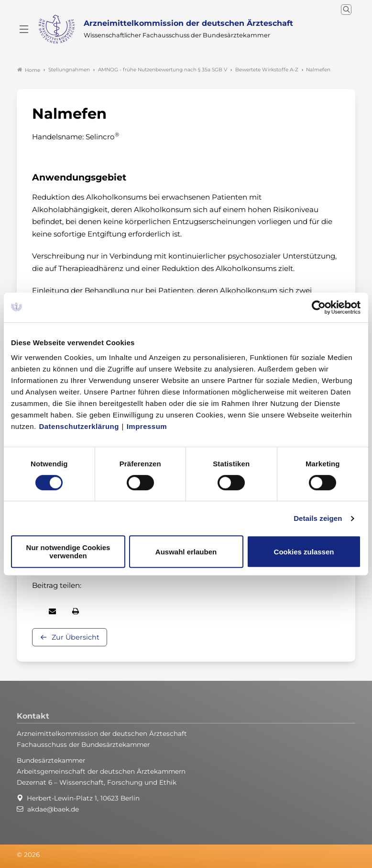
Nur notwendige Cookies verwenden (68, 552)
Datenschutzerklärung (79, 426)
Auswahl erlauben (186, 552)
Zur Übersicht (76, 637)
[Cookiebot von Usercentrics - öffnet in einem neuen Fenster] (319, 307)
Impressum (147, 426)
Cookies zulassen (304, 552)
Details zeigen (318, 518)
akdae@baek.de (53, 809)
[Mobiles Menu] (24, 29)
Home (29, 70)
